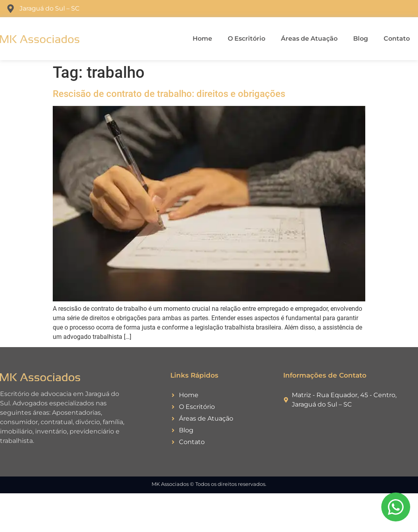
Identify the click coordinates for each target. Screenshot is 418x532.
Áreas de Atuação (309, 39)
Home (202, 39)
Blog (361, 39)
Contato (397, 39)
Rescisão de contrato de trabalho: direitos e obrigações (169, 94)
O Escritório (247, 39)
